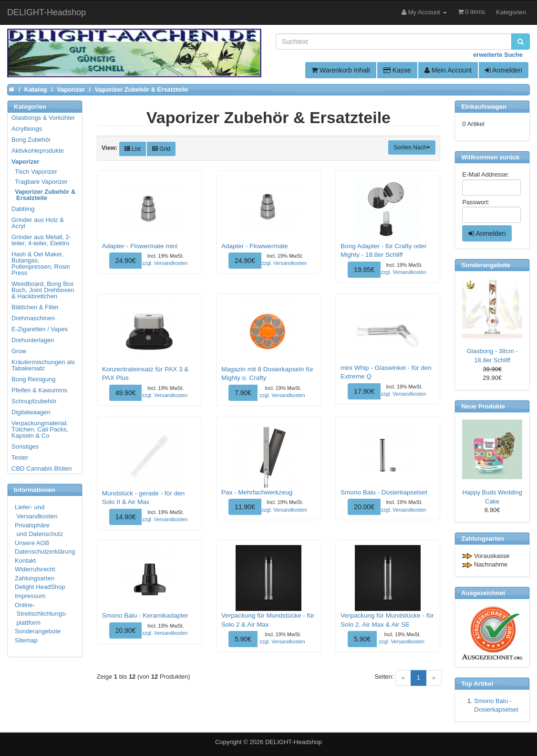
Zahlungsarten (35, 578)
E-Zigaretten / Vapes (40, 329)
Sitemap (26, 640)
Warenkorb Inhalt (341, 70)
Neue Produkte (483, 406)
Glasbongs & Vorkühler (43, 118)
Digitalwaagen (31, 412)
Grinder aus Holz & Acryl (38, 223)
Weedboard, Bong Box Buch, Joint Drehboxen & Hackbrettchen (43, 290)
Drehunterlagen (33, 340)
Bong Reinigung (34, 379)
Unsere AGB (32, 543)
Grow (19, 351)
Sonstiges (25, 446)
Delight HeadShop (40, 587)
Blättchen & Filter (35, 307)
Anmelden (504, 70)
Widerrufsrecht (35, 569)
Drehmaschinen (33, 318)
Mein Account (448, 70)
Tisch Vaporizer (35, 172)
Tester (20, 457)
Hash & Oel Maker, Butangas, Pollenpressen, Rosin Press (41, 263)
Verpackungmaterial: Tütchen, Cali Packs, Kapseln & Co (40, 429)
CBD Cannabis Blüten (41, 468)
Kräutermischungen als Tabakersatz (43, 365)
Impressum (30, 596)
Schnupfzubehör (34, 401)
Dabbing (23, 209)
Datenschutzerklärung (45, 551)
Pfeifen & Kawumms (39, 390)
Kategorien (511, 12)
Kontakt (25, 561)
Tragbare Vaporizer (40, 182)
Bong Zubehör (31, 140)
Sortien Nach (412, 147)
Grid (161, 149)
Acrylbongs (27, 129)
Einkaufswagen (484, 107)
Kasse (397, 70)
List (133, 149)
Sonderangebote (38, 631)
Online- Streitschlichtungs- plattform (41, 614)
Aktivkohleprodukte (38, 151)
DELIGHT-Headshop (294, 742)
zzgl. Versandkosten (165, 263)
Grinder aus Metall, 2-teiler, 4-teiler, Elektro (41, 240)
